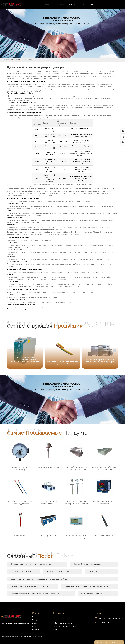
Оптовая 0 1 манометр (21, 572)
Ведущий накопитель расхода (88, 564)
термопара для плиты (98, 572)
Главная (3, 60)
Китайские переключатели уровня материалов (86, 586)
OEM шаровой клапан (92, 594)
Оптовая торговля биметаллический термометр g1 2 (35, 594)
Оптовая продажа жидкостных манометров (31, 564)
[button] (115, 350)
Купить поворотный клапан (60, 572)
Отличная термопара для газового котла (29, 586)
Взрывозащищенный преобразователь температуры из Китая (39, 579)
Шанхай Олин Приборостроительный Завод (82, 232)
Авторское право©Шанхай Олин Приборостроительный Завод (22, 636)
